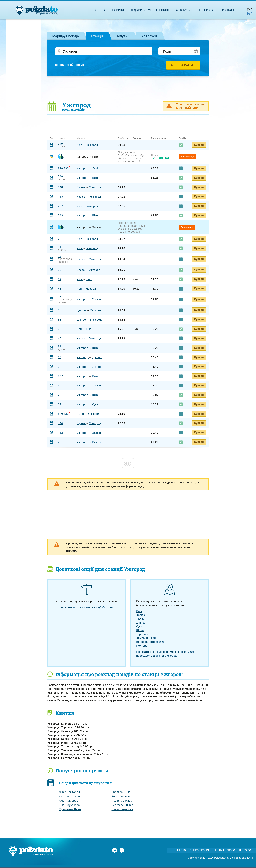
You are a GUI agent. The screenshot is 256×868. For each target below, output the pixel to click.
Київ (80, 145)
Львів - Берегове (122, 809)
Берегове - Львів (122, 805)
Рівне (140, 630)
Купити (199, 145)
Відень (81, 187)
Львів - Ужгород (69, 792)
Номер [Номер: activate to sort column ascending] (61, 138)
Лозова (91, 289)
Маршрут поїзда (66, 36)
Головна (99, 10)
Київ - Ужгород (68, 801)
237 (60, 206)
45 (60, 339)
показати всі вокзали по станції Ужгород (87, 608)
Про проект (206, 10)
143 (60, 216)
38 (60, 270)
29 (60, 239)
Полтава (142, 646)
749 (60, 144)
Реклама (218, 850)
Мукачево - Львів (70, 809)
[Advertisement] (128, 89)
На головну (183, 850)
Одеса (81, 270)
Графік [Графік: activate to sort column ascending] (183, 138)
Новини (118, 10)
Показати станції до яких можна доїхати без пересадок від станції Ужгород (165, 654)
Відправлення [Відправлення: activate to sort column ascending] (159, 138)
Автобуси (149, 36)
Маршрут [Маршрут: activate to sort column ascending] (82, 138)
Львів (96, 168)
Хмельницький (146, 638)
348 (60, 187)
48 (60, 289)
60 (60, 329)
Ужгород (92, 145)
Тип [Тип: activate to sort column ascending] (52, 138)
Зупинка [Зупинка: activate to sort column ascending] (137, 138)
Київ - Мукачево (69, 805)
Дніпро (82, 310)
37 (60, 405)
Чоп (89, 279)
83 (60, 320)
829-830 (63, 168)
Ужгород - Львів (69, 796)
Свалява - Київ (121, 792)
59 (60, 279)
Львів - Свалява (122, 801)
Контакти (229, 10)
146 (60, 423)
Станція (97, 36)
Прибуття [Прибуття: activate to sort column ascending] (123, 138)
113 (60, 197)
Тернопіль (143, 634)
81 (60, 247)
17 (60, 257)
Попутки (122, 36)
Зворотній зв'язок (240, 850)
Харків (81, 197)
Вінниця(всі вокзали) (150, 642)
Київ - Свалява (121, 796)
